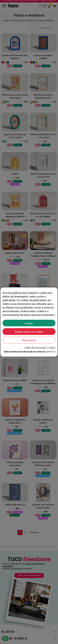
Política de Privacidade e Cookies (40, 348)
